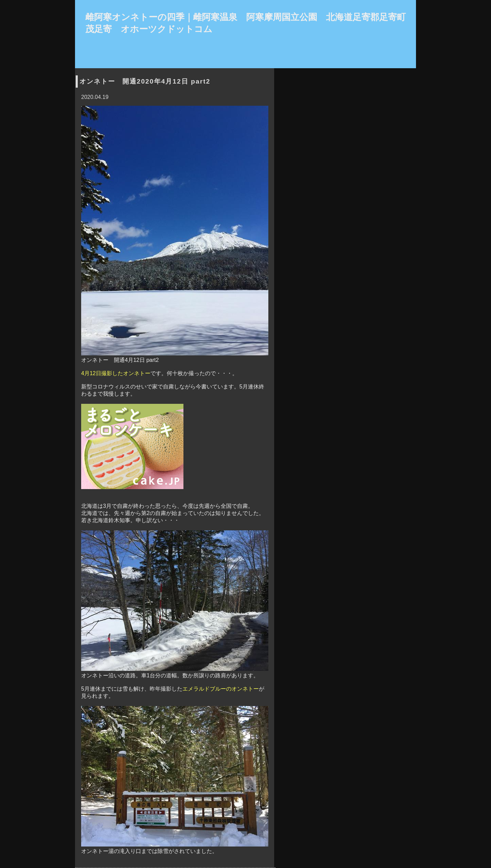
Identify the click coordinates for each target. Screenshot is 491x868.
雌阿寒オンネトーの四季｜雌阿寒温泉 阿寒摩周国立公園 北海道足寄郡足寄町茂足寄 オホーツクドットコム (245, 23)
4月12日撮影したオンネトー (116, 373)
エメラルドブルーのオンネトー (221, 689)
